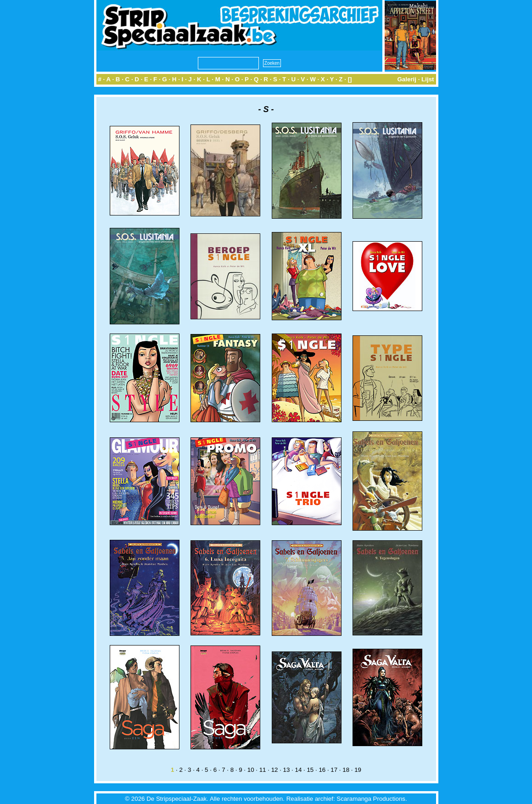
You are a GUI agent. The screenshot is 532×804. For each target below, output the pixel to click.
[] (350, 79)
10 (251, 770)
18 (346, 770)
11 (263, 770)
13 (287, 770)
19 (358, 770)
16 (322, 770)
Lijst (428, 79)
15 (310, 770)
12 (275, 770)
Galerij (407, 79)
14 (299, 770)
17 (334, 770)
